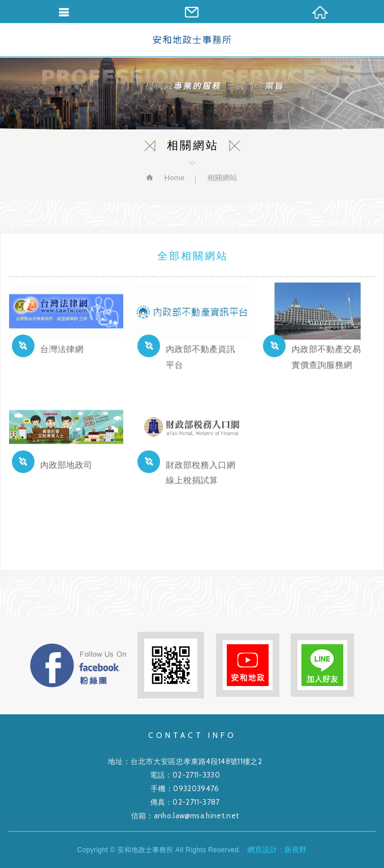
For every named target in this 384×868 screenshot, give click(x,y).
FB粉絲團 (78, 665)
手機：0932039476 (185, 788)
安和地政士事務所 (192, 40)
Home (173, 178)
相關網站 (222, 178)
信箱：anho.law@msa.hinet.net (185, 815)
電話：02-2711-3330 (185, 775)
